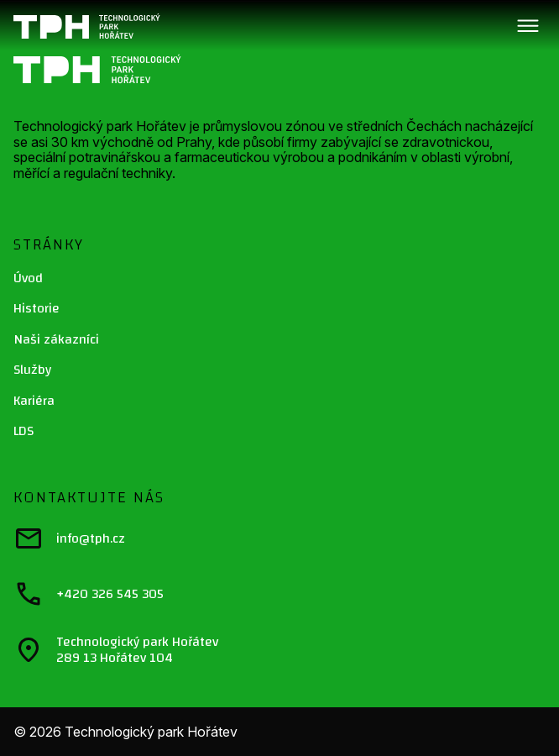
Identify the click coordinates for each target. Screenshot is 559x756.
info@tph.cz (69, 538)
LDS (24, 431)
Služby (32, 370)
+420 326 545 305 (89, 594)
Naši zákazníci (56, 339)
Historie (37, 308)
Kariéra (34, 401)
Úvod (28, 278)
